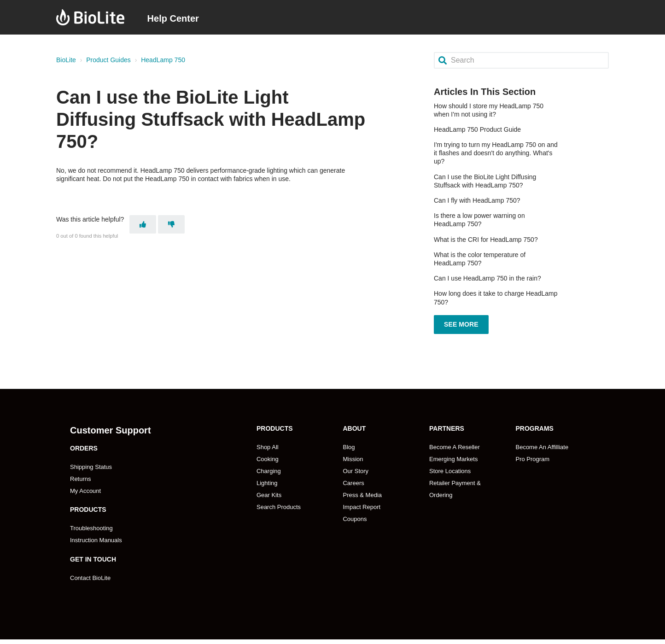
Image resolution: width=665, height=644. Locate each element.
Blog (349, 443)
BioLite (66, 60)
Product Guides (108, 60)
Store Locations (450, 467)
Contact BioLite (90, 574)
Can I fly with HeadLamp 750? (477, 200)
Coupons (355, 515)
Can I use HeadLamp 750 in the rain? (487, 278)
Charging (269, 467)
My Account (85, 487)
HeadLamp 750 (163, 60)
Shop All (268, 443)
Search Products (279, 503)
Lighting (267, 479)
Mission (353, 455)
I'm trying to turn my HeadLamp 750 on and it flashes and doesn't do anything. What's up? (496, 153)
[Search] (521, 60)
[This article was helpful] (143, 223)
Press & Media (362, 491)
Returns (81, 475)
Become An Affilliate (542, 443)
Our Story (356, 467)
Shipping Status (91, 463)
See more (461, 322)
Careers (353, 479)
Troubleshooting (91, 524)
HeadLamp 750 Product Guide (477, 129)
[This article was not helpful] (171, 223)
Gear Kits (269, 491)
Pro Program (532, 455)
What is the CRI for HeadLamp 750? (486, 240)
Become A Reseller (455, 443)
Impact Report (362, 503)
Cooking (268, 455)
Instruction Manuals (96, 536)
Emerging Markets (453, 455)
